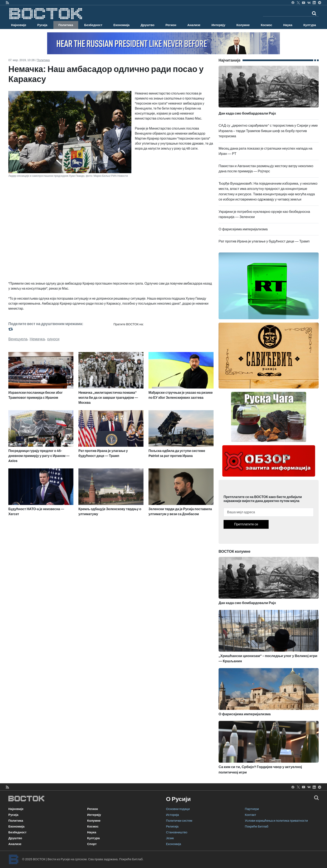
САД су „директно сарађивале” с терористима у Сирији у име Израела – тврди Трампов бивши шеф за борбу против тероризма (268, 131)
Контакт (250, 815)
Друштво (147, 25)
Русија (42, 25)
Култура (310, 25)
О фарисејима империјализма (243, 229)
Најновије (19, 25)
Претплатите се (246, 524)
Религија (172, 826)
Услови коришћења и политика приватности (276, 821)
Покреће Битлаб (257, 826)
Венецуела (18, 339)
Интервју (218, 25)
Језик (170, 838)
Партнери (252, 809)
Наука (288, 25)
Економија (121, 25)
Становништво (177, 832)
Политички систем (179, 821)
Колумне (243, 25)
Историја (172, 815)
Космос (266, 25)
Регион (171, 25)
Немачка (37, 339)
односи (53, 339)
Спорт (92, 844)
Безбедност (93, 25)
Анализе (194, 25)
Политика (66, 25)
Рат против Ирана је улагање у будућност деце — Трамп (264, 241)
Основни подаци (178, 809)
